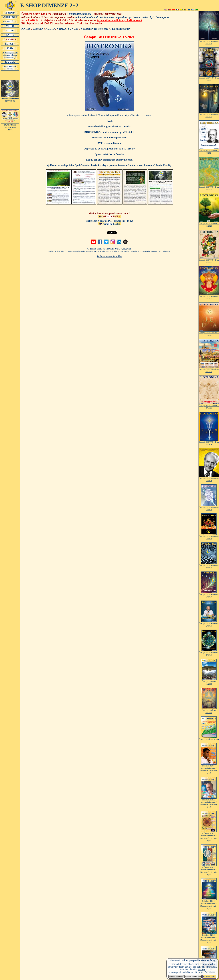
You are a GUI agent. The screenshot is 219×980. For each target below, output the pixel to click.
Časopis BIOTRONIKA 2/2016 (209, 624)
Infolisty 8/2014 (209, 765)
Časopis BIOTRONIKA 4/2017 (209, 566)
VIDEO (10, 26)
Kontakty (10, 62)
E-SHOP (10, 13)
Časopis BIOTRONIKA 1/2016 (209, 653)
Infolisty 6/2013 (209, 832)
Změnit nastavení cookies (109, 256)
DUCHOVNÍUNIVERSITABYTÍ (10, 126)
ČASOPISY (10, 39)
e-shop (201, 969)
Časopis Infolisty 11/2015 (209, 682)
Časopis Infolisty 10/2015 (209, 710)
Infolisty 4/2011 (209, 900)
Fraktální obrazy (121, 29)
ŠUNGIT (10, 44)
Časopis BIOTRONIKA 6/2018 (209, 508)
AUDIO (10, 30)
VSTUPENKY (10, 17)
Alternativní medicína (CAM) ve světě (119, 20)
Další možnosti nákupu (10, 68)
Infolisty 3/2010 (209, 934)
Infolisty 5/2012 (209, 866)
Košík (10, 48)
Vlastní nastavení (193, 977)
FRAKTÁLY (10, 22)
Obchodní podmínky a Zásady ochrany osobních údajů (10, 55)
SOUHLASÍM (209, 977)
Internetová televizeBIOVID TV (10, 99)
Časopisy (38, 29)
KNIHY (10, 35)
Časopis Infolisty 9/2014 (209, 738)
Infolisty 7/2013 (209, 799)
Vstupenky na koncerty (95, 29)
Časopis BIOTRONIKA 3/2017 (209, 595)
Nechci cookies (176, 977)
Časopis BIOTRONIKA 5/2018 (209, 537)
